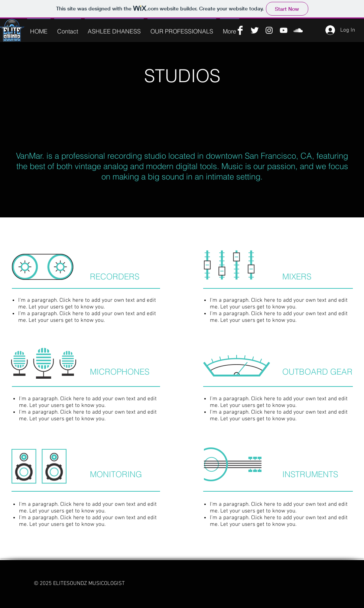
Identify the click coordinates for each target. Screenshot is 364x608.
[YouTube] (284, 30)
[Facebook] (240, 30)
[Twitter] (255, 30)
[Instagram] (269, 30)
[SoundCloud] (298, 30)
